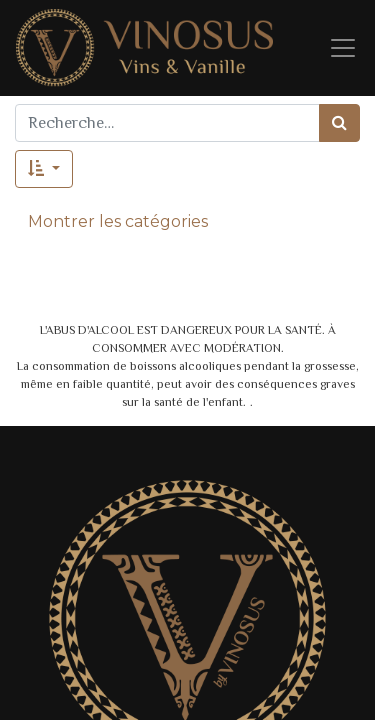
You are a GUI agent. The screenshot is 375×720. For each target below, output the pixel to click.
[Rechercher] (339, 123)
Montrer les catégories (118, 221)
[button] (44, 169)
